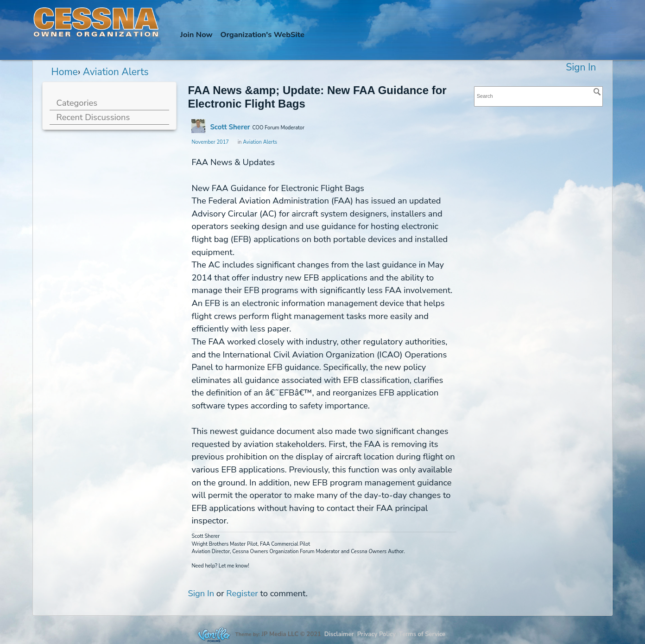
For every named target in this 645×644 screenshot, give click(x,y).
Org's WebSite (262, 35)
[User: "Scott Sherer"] (198, 126)
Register (242, 593)
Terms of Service (422, 634)
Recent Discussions (93, 117)
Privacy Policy (376, 634)
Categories (77, 103)
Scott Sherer (230, 127)
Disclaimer (339, 634)
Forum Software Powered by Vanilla (214, 634)
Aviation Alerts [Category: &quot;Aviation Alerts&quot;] (260, 142)
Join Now (196, 35)
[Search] (597, 92)
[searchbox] (539, 96)
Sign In (581, 67)
